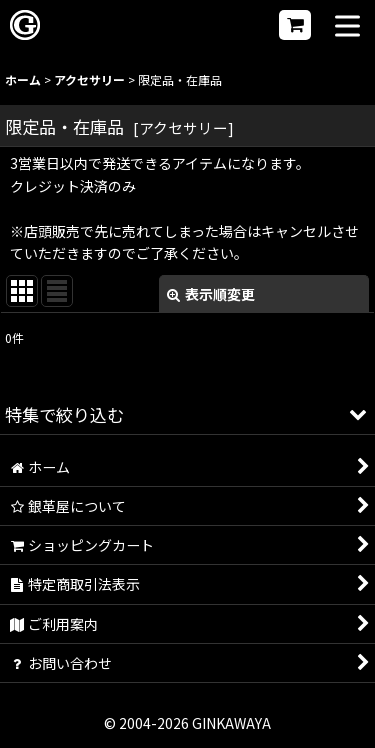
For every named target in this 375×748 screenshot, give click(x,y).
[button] (347, 27)
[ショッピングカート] (295, 25)
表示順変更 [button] (211, 294)
